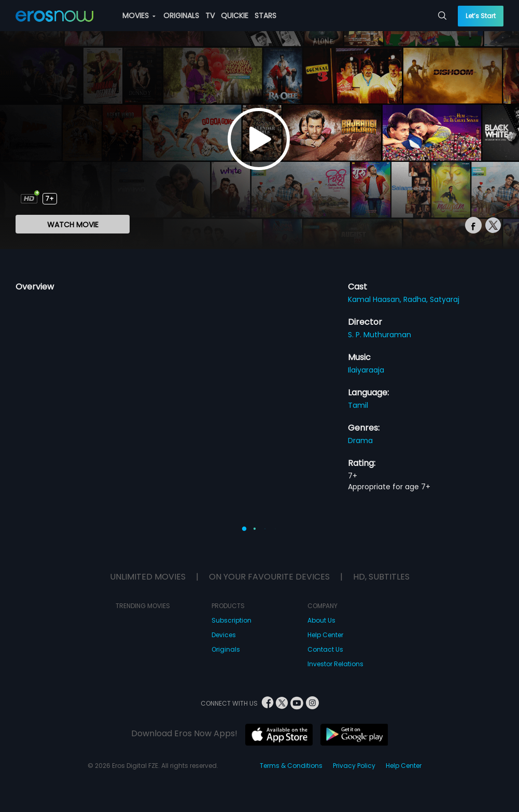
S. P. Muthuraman (380, 335)
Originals (226, 649)
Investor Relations (335, 664)
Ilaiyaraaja (366, 370)
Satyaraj (445, 299)
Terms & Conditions (291, 766)
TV (210, 16)
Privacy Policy (354, 766)
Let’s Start (481, 16)
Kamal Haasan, (376, 299)
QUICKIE (235, 16)
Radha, (417, 299)
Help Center (325, 635)
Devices (224, 635)
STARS (265, 16)
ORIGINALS (181, 16)
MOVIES (139, 16)
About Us (321, 620)
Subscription (232, 620)
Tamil (358, 405)
